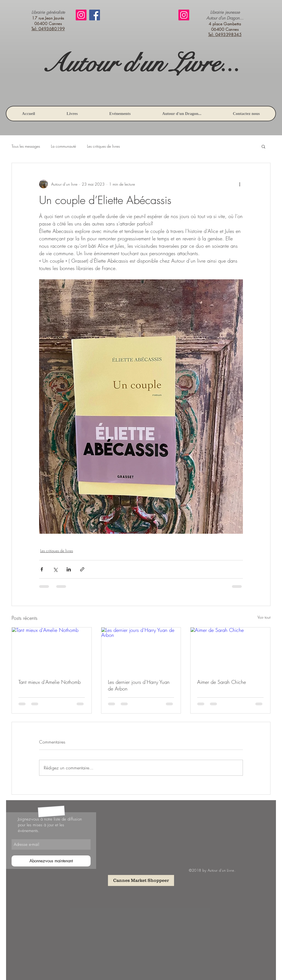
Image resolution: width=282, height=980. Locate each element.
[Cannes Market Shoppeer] (141, 880)
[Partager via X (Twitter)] (55, 569)
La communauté (63, 146)
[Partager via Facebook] (42, 569)
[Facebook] (95, 15)
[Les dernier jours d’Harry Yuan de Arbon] (141, 650)
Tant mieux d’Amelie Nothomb (50, 682)
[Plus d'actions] (240, 184)
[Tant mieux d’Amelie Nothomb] (52, 650)
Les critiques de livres (103, 146)
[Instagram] (81, 15)
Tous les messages (26, 146)
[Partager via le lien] (82, 569)
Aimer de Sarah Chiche (222, 682)
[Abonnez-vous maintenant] (51, 861)
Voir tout (264, 617)
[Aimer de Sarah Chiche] (230, 650)
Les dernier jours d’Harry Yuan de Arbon (139, 685)
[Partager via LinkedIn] (69, 569)
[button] (263, 146)
